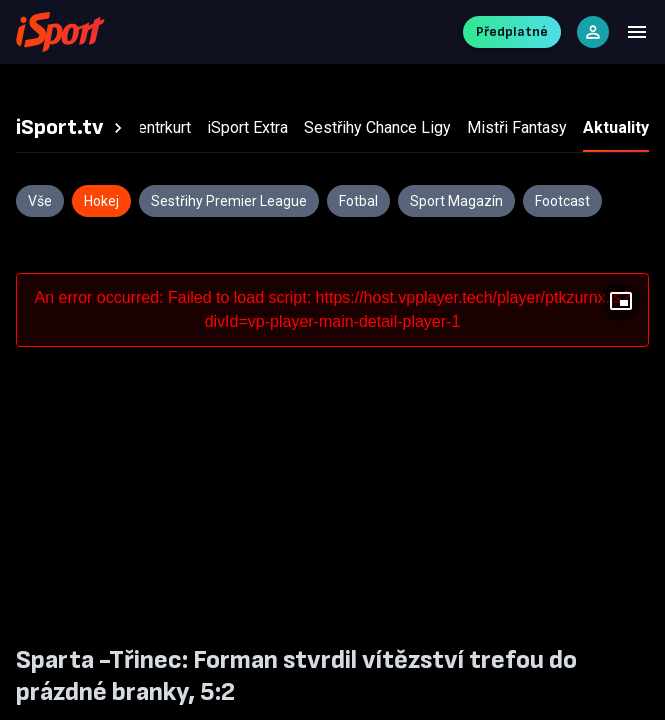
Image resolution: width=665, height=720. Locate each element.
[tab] (72, 128)
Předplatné (512, 31)
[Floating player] (621, 301)
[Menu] (637, 32)
